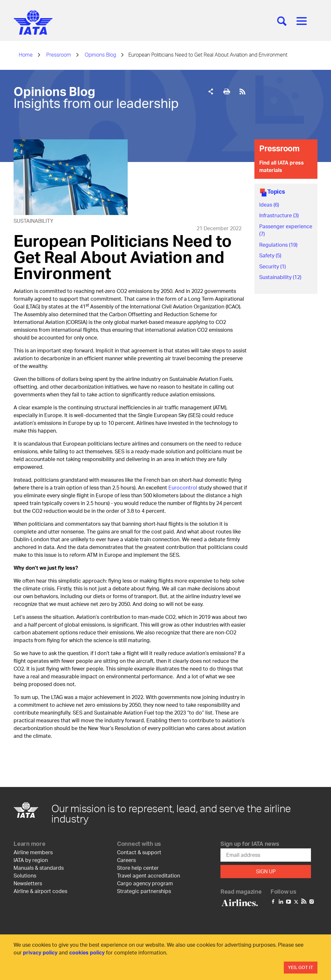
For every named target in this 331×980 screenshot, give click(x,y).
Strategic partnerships (144, 891)
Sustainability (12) (280, 277)
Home (26, 54)
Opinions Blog (100, 54)
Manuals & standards (39, 868)
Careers (126, 860)
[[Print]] (227, 92)
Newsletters (28, 883)
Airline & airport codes (40, 891)
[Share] (211, 92)
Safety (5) (270, 255)
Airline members (33, 852)
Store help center (138, 868)
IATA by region (31, 860)
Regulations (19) (278, 245)
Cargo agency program (145, 883)
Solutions (25, 875)
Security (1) (272, 266)
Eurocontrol (183, 487)
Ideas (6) (269, 205)
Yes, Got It (301, 967)
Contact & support (139, 852)
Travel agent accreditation (149, 875)
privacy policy (40, 952)
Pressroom (59, 54)
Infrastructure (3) (279, 215)
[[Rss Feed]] (242, 92)
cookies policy (87, 952)
